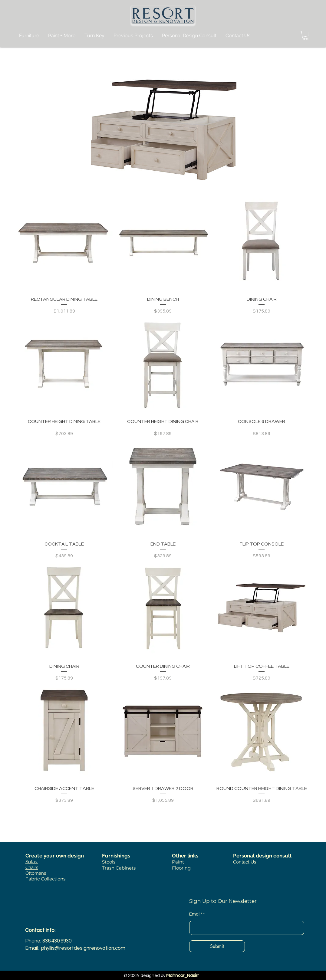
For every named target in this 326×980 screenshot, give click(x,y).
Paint (178, 862)
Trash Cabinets (119, 868)
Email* (196, 914)
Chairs (32, 867)
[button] (305, 35)
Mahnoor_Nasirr (183, 976)
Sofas (32, 862)
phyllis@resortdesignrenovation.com (83, 948)
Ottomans (36, 873)
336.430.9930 (57, 941)
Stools (109, 862)
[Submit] (217, 946)
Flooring (181, 868)
